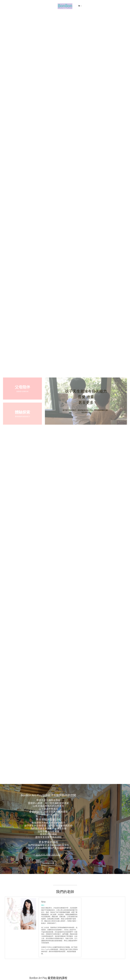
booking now (65, 863)
